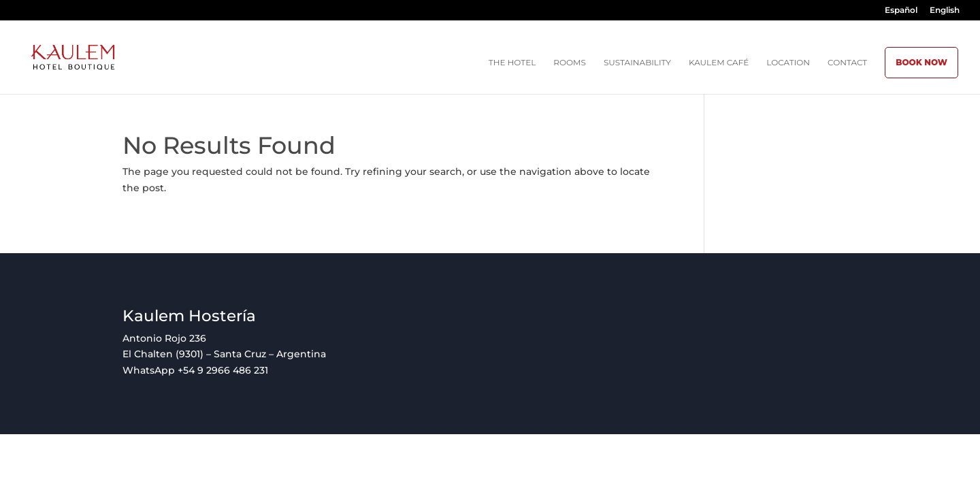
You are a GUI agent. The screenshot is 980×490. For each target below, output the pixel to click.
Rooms (570, 63)
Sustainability (637, 63)
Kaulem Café (719, 63)
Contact (847, 63)
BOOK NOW (921, 62)
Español (901, 11)
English (945, 11)
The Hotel (512, 63)
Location (788, 63)
